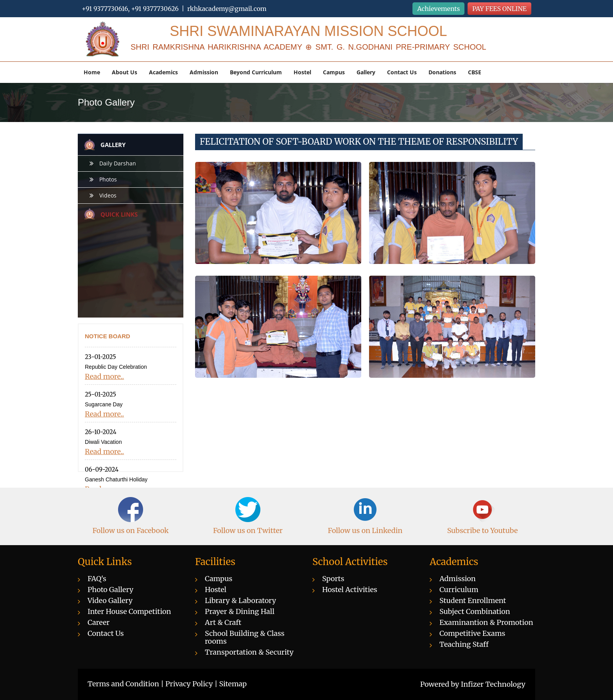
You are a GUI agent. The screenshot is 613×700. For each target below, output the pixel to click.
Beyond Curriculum (256, 72)
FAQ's (97, 579)
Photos (108, 179)
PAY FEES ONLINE (499, 9)
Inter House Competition (129, 611)
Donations (442, 72)
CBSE (475, 72)
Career (99, 622)
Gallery (366, 72)
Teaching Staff (464, 644)
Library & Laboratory (240, 600)
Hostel (302, 72)
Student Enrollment (473, 600)
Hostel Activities (350, 590)
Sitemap (233, 684)
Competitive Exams (472, 633)
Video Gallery (110, 600)
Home (92, 72)
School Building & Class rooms (245, 637)
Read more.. (104, 377)
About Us (125, 72)
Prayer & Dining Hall (240, 611)
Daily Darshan (118, 163)
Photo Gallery (110, 590)
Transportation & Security (249, 652)
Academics (163, 72)
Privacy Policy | (192, 684)
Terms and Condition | (126, 684)
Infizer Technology (493, 684)
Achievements (438, 9)
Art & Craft (223, 622)
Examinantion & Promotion (486, 622)
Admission (204, 72)
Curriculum (459, 590)
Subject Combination (475, 611)
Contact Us (402, 72)
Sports (333, 579)
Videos (108, 195)
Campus (334, 72)
